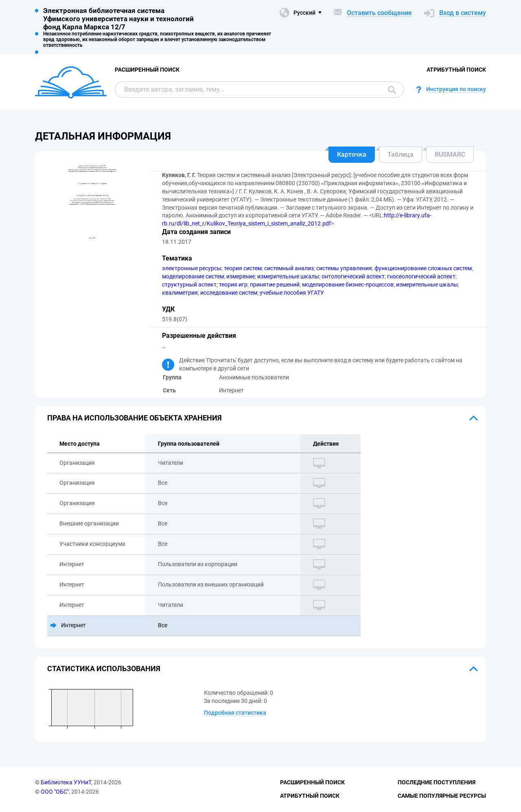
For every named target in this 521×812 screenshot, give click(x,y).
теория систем (243, 268)
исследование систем (229, 293)
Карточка (352, 154)
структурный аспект (189, 285)
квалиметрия (180, 293)
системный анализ (289, 268)
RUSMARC (450, 154)
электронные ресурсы (192, 268)
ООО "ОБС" (55, 792)
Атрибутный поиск (456, 70)
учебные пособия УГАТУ (292, 293)
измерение (241, 276)
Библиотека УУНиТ (66, 782)
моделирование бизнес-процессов (348, 285)
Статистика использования (104, 669)
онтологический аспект (353, 276)
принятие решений (275, 285)
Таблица (401, 154)
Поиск (392, 90)
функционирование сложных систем (423, 268)
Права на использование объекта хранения (135, 418)
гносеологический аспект (421, 276)
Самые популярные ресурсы (442, 796)
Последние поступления (437, 782)
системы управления (344, 268)
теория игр (233, 285)
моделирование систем (193, 276)
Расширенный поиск (147, 70)
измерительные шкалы (288, 276)
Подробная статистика (235, 713)
